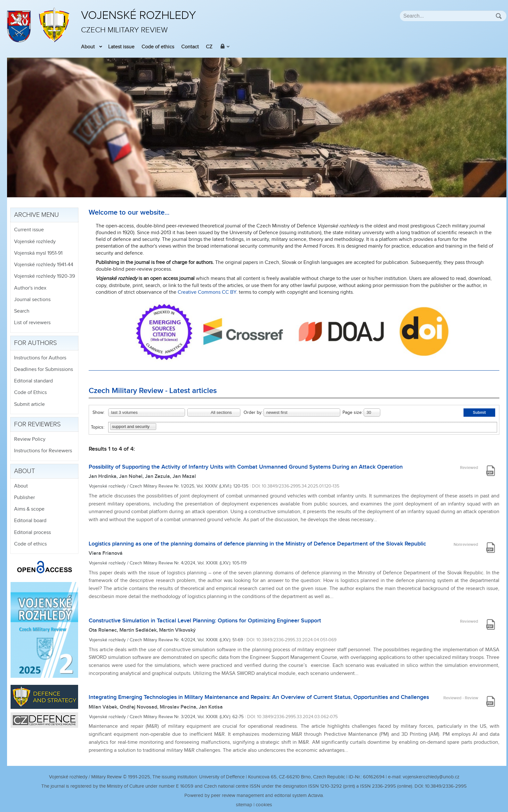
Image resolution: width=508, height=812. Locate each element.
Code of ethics (158, 47)
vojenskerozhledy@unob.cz (431, 777)
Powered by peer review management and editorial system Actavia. (254, 796)
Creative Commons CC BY (207, 292)
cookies (264, 805)
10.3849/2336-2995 (446, 786)
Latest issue (121, 47)
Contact (190, 47)
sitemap (244, 805)
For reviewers (37, 424)
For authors (36, 343)
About (88, 47)
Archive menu (36, 215)
